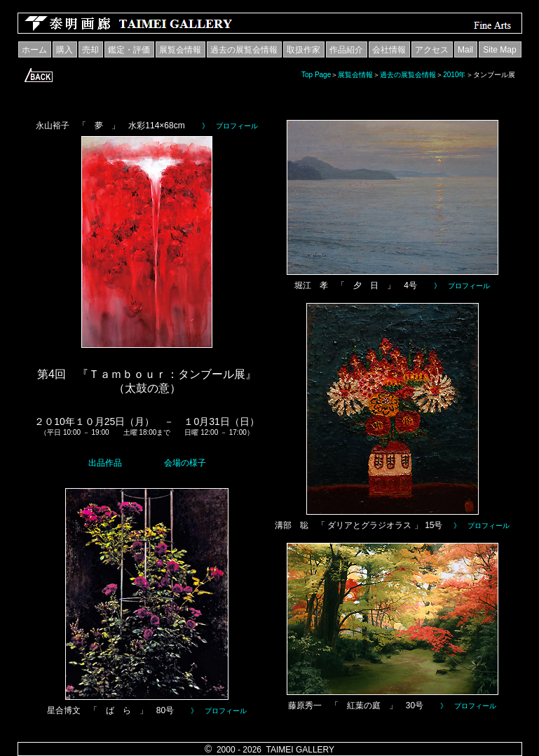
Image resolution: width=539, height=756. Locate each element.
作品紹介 (346, 50)
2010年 (454, 75)
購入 (64, 50)
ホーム (34, 50)
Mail (465, 50)
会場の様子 (185, 463)
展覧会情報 (180, 50)
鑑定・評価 (129, 50)
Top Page (316, 75)
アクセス (432, 50)
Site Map (499, 50)
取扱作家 (303, 50)
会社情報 (389, 50)
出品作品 (105, 463)
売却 (90, 50)
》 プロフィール (230, 126)
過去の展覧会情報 (244, 50)
